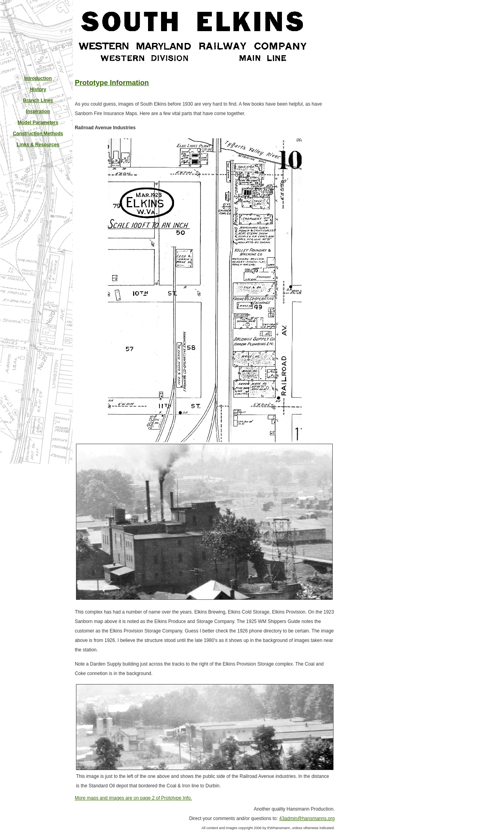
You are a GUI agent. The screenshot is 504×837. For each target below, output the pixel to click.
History (38, 89)
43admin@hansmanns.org (307, 818)
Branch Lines (38, 100)
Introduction (38, 78)
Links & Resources (38, 145)
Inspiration (38, 112)
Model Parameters (38, 123)
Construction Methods (38, 134)
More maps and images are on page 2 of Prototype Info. (133, 798)
